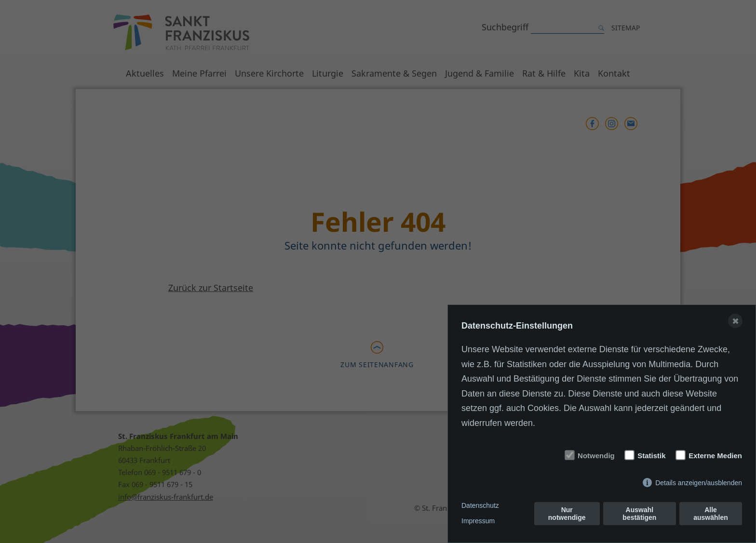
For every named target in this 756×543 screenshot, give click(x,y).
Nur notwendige (567, 514)
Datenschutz (480, 505)
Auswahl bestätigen (639, 514)
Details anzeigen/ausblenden (699, 483)
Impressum (478, 521)
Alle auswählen (711, 514)
